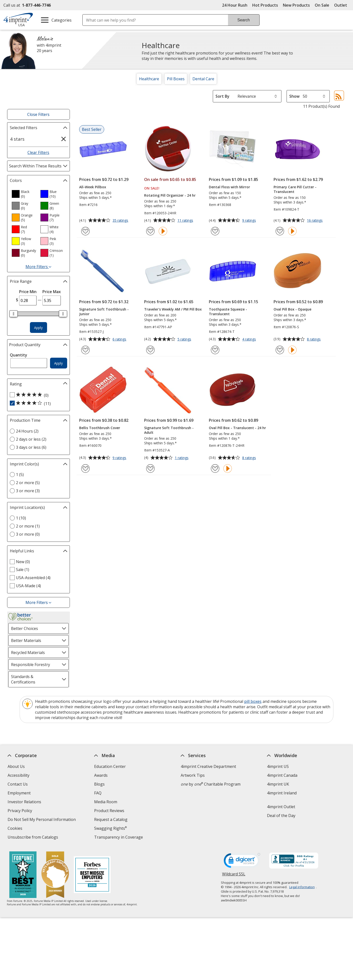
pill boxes (253, 701)
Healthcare (149, 79)
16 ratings (315, 221)
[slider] (14, 314)
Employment (19, 793)
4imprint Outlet (281, 807)
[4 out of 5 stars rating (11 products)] (37, 403)
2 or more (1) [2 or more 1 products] (28, 526)
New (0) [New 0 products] (23, 562)
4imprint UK (278, 784)
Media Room (106, 802)
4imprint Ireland (282, 793)
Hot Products (265, 5)
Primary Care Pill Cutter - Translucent (295, 189)
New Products (296, 5)
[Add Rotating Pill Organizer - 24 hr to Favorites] (150, 231)
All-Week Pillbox (93, 187)
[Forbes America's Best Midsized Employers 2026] (92, 875)
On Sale (322, 5)
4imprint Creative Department (208, 766)
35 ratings (121, 221)
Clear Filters (38, 152)
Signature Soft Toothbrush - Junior (104, 312)
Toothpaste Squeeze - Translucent (228, 312)
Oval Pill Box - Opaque (292, 309)
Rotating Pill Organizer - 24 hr (170, 195)
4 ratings (250, 340)
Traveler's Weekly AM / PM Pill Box (173, 309)
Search (244, 20)
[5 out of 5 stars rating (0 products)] (37, 395)
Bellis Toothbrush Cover (100, 428)
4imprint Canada (282, 775)
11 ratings (186, 221)
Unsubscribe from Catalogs (33, 838)
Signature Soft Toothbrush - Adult (169, 430)
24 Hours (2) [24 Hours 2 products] (27, 431)
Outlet (342, 5)
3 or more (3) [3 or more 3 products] (28, 491)
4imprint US (278, 766)
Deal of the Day (281, 816)
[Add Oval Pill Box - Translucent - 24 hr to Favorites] (215, 469)
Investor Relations (25, 802)
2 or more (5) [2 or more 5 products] (28, 483)
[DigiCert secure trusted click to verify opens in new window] (242, 862)
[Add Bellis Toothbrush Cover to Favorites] (85, 469)
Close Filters (38, 114)
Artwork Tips (193, 775)
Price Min (28, 292)
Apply (38, 328)
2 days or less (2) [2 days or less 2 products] (31, 439)
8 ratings (314, 340)
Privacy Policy (20, 811)
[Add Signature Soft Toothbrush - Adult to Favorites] (150, 469)
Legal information (302, 887)
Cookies (16, 829)
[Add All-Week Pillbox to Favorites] (85, 231)
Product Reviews (109, 811)
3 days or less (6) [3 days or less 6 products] (31, 447)
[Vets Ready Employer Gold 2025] (55, 875)
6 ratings (120, 340)
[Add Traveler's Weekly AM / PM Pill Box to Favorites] (150, 350)
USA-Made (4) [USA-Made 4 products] (28, 586)
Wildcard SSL (234, 876)
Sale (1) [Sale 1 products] (23, 570)
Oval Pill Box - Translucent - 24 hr (237, 428)
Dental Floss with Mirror (229, 187)
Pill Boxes (176, 79)
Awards (101, 775)
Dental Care (203, 79)
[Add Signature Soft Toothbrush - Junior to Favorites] (85, 350)
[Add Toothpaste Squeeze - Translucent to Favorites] (215, 350)
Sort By (222, 96)
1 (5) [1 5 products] (20, 475)
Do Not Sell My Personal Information (42, 820)
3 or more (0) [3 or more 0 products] (28, 534)
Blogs (99, 784)
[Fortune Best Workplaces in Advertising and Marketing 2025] (23, 875)
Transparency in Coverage (119, 838)
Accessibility (19, 775)
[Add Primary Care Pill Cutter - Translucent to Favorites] (280, 231)
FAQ (98, 793)
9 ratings (250, 221)
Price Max (52, 292)
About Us (16, 766)
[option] (24, 194)
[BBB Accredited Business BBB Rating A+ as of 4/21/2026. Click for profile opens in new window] (294, 861)
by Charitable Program (211, 784)
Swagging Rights (110, 828)
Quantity (19, 355)
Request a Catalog (111, 819)
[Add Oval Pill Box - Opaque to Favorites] (280, 350)
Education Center (110, 766)
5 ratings (185, 340)
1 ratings (182, 458)
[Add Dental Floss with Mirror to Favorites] (215, 231)
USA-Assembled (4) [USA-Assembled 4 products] (33, 578)
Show (294, 96)
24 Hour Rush (235, 5)
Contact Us (18, 784)
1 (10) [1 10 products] (21, 518)
